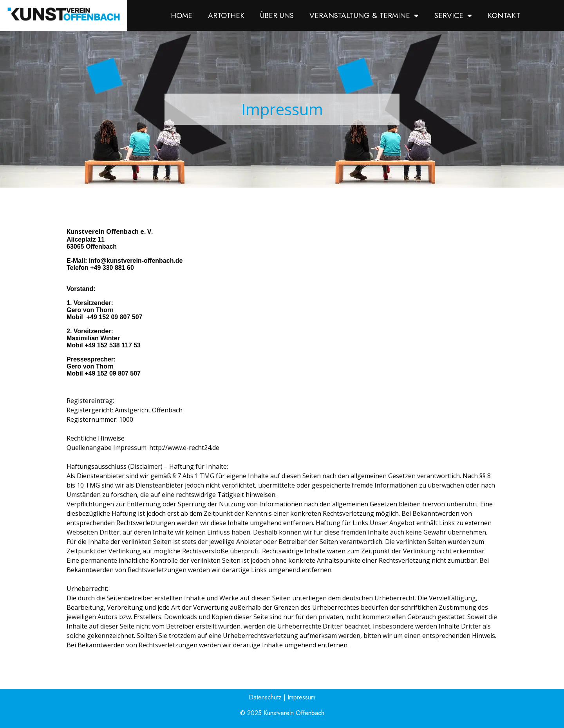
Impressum (301, 697)
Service (453, 15)
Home (182, 15)
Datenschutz (265, 697)
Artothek (226, 15)
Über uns (277, 15)
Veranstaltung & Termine (364, 15)
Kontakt (504, 15)
